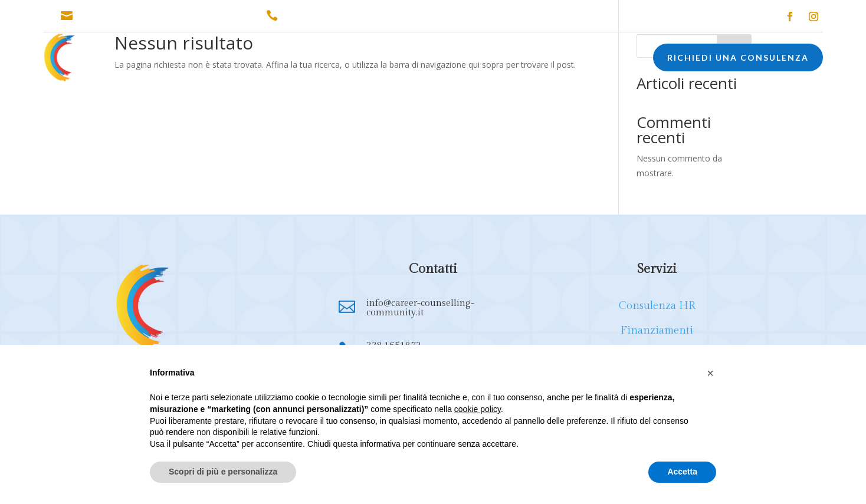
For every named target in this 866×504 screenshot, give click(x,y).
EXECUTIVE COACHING (516, 59)
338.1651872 (310, 16)
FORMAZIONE (421, 59)
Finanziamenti (657, 330)
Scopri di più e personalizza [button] (223, 472)
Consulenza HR (657, 306)
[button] (710, 373)
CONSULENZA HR (259, 59)
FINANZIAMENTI (344, 59)
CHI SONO (184, 59)
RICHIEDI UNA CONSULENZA (738, 57)
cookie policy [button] (478, 409)
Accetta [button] (682, 472)
